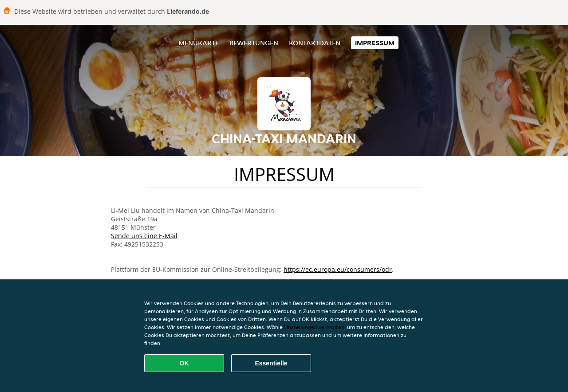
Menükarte (199, 43)
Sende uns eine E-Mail (144, 236)
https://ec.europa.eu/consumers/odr (338, 269)
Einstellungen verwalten (314, 327)
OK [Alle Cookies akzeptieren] (184, 363)
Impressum (375, 43)
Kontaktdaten (315, 43)
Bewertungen (254, 43)
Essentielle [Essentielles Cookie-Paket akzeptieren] (271, 363)
